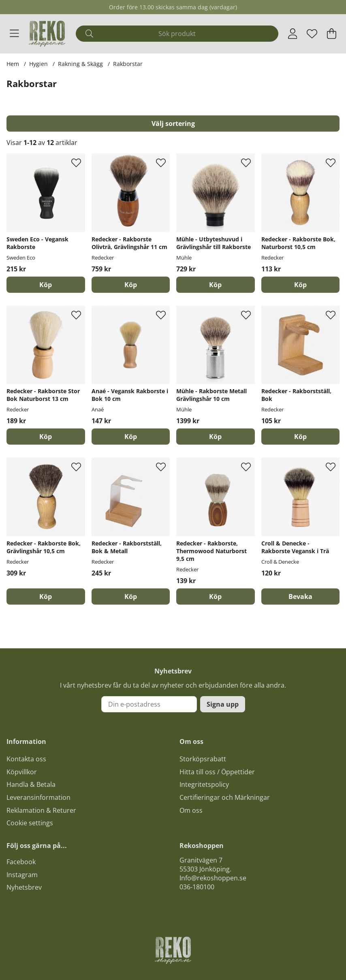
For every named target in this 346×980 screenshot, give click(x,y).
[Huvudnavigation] (14, 34)
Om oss (191, 810)
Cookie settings (30, 823)
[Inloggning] (293, 34)
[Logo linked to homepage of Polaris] (47, 34)
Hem (13, 64)
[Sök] (177, 34)
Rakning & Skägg (80, 64)
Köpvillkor (22, 772)
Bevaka (300, 597)
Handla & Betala (31, 784)
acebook (23, 862)
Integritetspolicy (204, 784)
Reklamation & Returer (41, 810)
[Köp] (46, 285)
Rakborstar (128, 64)
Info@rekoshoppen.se (213, 878)
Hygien (38, 64)
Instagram (22, 875)
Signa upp (223, 704)
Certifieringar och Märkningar (225, 797)
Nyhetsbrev (24, 887)
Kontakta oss (26, 759)
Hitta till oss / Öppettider (217, 772)
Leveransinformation (38, 797)
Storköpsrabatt (203, 759)
